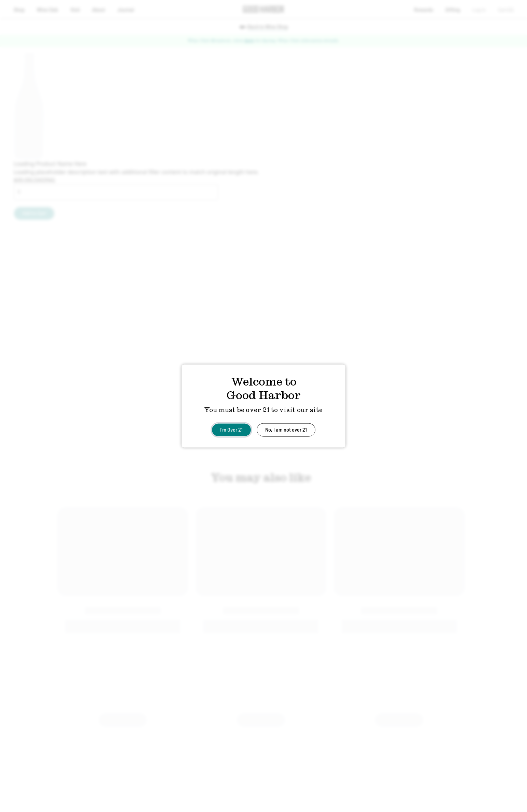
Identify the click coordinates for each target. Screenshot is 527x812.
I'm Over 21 (231, 429)
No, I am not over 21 (286, 429)
